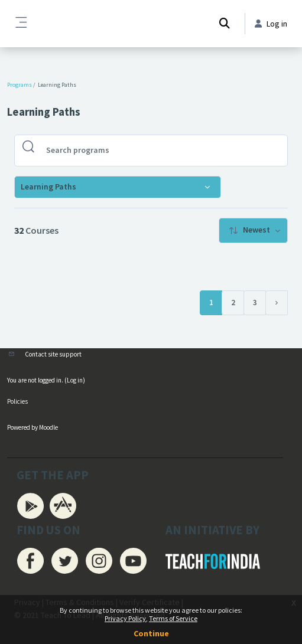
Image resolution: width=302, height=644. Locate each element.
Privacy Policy (125, 618)
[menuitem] (253, 231)
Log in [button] (271, 24)
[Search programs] (160, 151)
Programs (20, 85)
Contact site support (53, 354)
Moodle (48, 427)
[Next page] (277, 303)
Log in (75, 380)
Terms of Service (173, 618)
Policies (17, 401)
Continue (151, 633)
